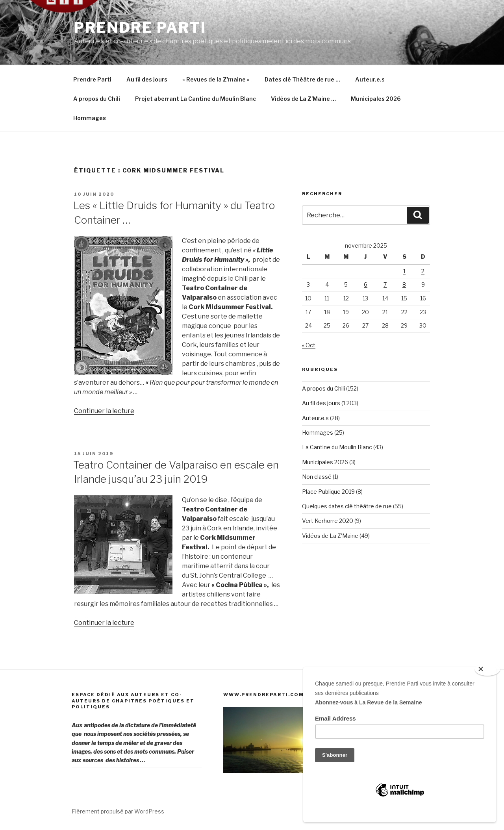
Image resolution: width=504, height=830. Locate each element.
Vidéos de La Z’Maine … (303, 99)
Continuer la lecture (104, 411)
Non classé (317, 477)
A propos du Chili (97, 99)
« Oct (309, 345)
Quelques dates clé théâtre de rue (347, 506)
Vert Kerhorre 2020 (328, 521)
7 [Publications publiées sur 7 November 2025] (385, 284)
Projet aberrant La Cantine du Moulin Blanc (195, 99)
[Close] (487, 669)
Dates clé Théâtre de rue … (302, 79)
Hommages (90, 118)
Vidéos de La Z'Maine (330, 536)
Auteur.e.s (370, 79)
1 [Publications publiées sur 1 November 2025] (404, 271)
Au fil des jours (147, 79)
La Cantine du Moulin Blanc (337, 447)
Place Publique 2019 (328, 492)
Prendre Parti (140, 28)
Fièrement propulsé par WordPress (118, 811)
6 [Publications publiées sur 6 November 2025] (366, 284)
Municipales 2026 (376, 99)
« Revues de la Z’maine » (216, 79)
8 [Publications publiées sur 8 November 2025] (404, 284)
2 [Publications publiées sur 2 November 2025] (423, 271)
